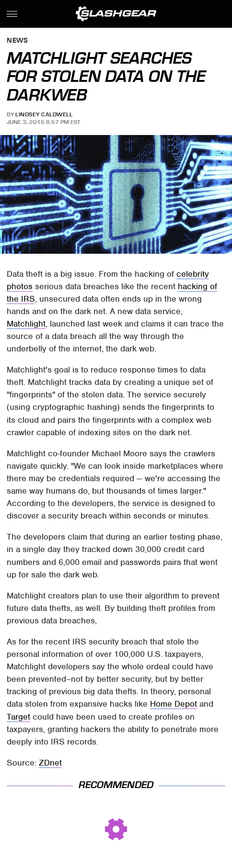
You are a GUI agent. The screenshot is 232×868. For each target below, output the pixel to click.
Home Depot (174, 704)
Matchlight (26, 324)
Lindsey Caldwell (44, 114)
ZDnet (50, 763)
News (17, 41)
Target (18, 717)
